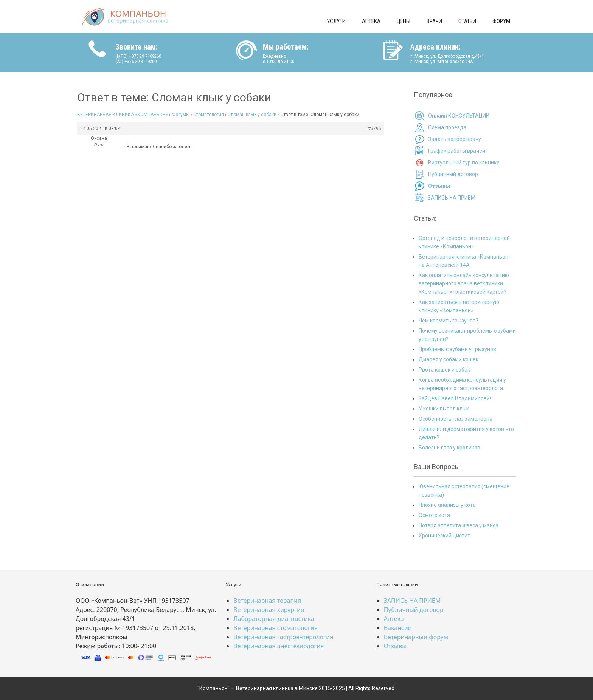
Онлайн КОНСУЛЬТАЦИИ (459, 116)
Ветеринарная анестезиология (279, 646)
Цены (404, 21)
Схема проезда (447, 127)
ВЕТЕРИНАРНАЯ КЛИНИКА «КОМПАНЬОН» (123, 115)
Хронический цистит (444, 536)
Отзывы (395, 646)
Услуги (336, 21)
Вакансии (398, 628)
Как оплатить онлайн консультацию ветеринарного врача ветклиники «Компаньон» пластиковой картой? (464, 283)
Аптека (371, 21)
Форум (501, 21)
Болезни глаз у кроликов (449, 448)
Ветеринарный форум (416, 637)
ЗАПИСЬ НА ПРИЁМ (452, 198)
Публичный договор (453, 174)
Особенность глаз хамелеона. (456, 419)
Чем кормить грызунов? (449, 321)
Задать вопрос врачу (455, 139)
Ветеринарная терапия (267, 601)
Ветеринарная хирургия (269, 610)
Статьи (467, 21)
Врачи (434, 21)
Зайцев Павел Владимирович (456, 398)
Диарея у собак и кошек (449, 359)
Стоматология (209, 115)
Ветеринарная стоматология (276, 628)
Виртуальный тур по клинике (464, 163)
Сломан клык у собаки (252, 115)
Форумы (181, 115)
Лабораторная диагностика (274, 619)
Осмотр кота (434, 515)
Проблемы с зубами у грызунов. (458, 349)
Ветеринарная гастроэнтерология (283, 637)
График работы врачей (457, 151)
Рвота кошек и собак (444, 370)
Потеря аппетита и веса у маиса (459, 525)
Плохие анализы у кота (447, 505)
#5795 (375, 129)
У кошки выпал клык (444, 409)
